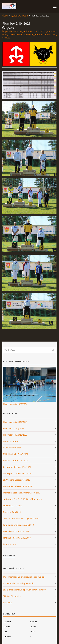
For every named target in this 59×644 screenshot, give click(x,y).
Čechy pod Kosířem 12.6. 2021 (17, 467)
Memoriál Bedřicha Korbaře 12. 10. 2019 (22, 493)
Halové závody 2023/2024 (15, 404)
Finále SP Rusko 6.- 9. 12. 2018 (17, 538)
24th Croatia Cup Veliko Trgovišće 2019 (21, 518)
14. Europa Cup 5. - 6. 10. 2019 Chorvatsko (22, 499)
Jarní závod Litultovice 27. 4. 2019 (18, 525)
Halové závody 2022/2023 (15, 435)
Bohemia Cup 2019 (12, 512)
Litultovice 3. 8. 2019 (13, 506)
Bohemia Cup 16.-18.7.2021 (16, 461)
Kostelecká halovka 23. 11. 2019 (18, 486)
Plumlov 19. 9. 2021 (12, 448)
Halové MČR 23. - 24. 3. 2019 (16, 531)
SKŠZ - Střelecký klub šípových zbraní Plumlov (24, 590)
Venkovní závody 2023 (14, 428)
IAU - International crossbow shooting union (24, 577)
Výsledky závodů (19, 16)
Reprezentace (10, 544)
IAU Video (8, 603)
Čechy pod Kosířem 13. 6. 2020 (17, 473)
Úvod (5, 16)
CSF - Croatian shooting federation (19, 583)
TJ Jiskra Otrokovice (12, 596)
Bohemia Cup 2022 (12, 441)
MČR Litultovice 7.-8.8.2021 (16, 454)
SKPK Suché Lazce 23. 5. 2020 (17, 480)
